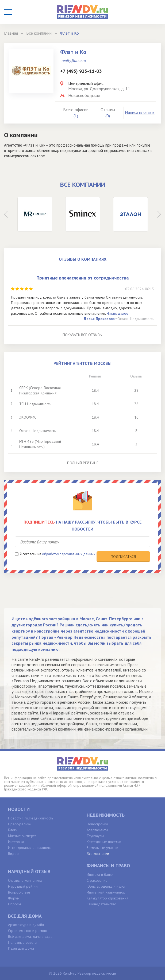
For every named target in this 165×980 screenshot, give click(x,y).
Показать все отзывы (82, 335)
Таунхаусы (95, 836)
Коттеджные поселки (104, 842)
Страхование (97, 880)
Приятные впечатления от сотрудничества (82, 278)
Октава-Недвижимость (136, 319)
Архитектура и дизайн (26, 925)
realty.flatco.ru (74, 60)
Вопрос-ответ (19, 892)
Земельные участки (102, 848)
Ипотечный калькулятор (106, 892)
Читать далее (118, 313)
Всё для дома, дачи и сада (30, 937)
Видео (13, 854)
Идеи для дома (21, 948)
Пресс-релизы (20, 824)
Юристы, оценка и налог (106, 886)
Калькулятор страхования (108, 898)
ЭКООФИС (28, 417)
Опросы (14, 904)
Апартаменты (97, 830)
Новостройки (97, 824)
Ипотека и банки (100, 874)
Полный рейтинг (83, 463)
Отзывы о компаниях (25, 880)
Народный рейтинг (23, 886)
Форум (14, 898)
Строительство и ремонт (28, 931)
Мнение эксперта (22, 836)
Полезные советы (23, 942)
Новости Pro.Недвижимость (30, 818)
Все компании (98, 854)
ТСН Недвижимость (35, 404)
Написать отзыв (140, 112)
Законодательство (101, 904)
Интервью (16, 842)
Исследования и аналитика (30, 848)
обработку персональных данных (69, 554)
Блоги (13, 830)
